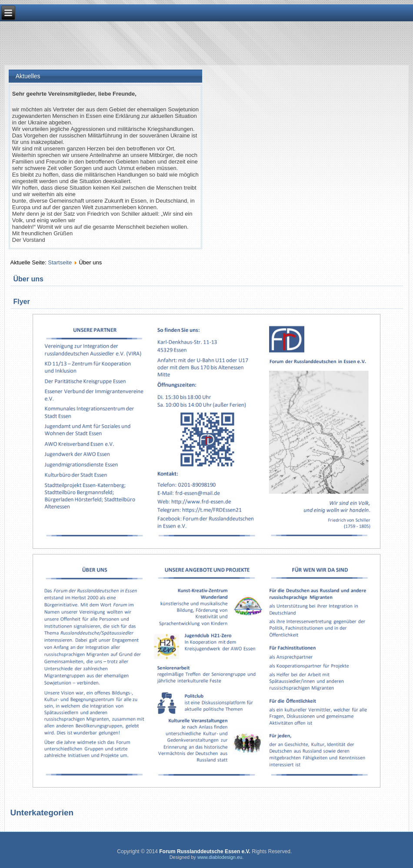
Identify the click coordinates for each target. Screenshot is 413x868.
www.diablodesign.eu (220, 857)
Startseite (60, 262)
